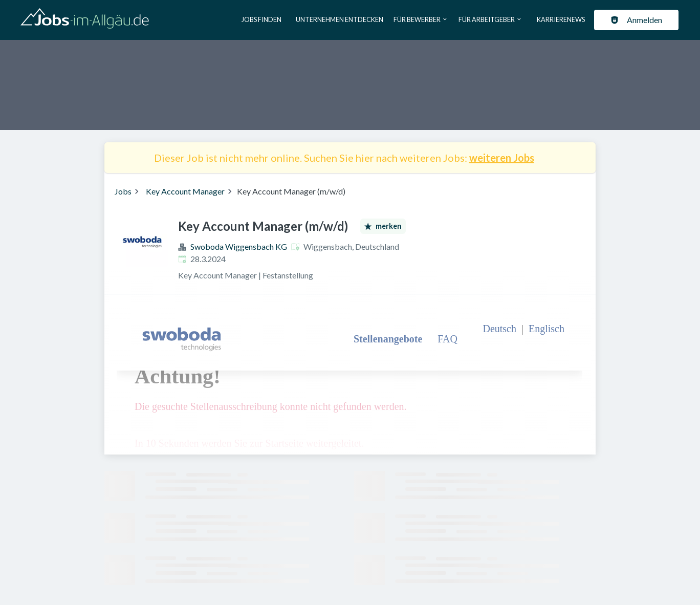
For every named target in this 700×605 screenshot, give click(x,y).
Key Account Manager (185, 191)
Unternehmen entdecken (340, 19)
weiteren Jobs (502, 158)
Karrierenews (561, 19)
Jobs (123, 191)
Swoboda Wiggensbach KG (239, 246)
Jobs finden (261, 19)
